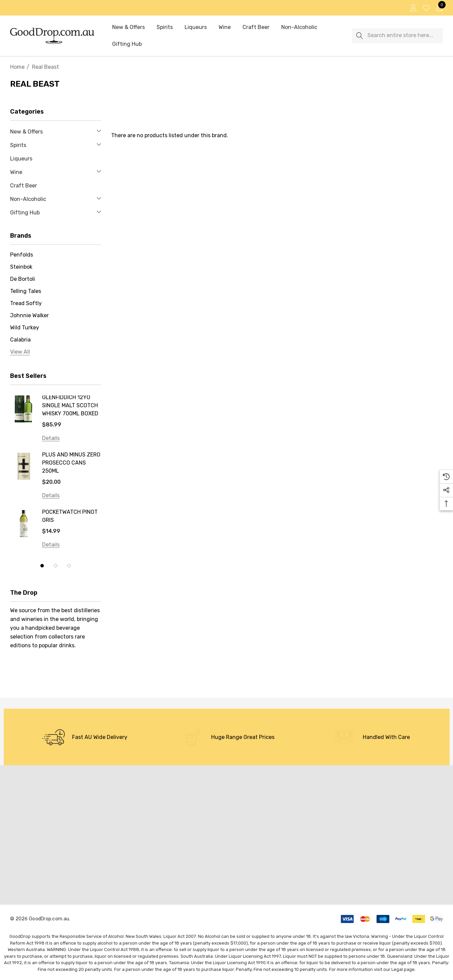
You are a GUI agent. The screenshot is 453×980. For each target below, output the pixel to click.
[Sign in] (413, 8)
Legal (397, 969)
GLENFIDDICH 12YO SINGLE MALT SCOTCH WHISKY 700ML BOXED (70, 405)
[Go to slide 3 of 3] (69, 566)
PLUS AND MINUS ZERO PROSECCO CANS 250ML (71, 463)
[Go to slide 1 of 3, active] (42, 566)
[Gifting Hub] (127, 44)
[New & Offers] (128, 28)
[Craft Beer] (256, 27)
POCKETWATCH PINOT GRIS (70, 516)
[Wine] (225, 28)
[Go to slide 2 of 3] (56, 566)
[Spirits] (165, 28)
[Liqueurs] (196, 27)
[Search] (360, 36)
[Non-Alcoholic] (299, 28)
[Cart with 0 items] (439, 8)
